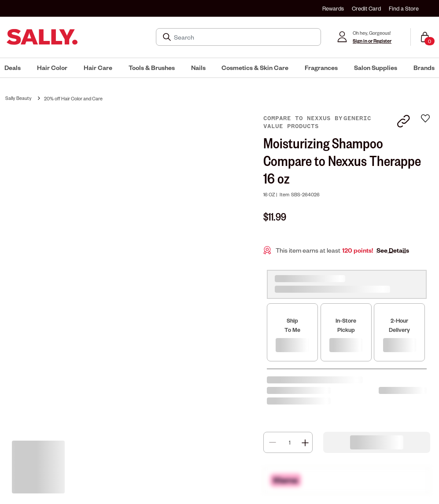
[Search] (245, 37)
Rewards (333, 8)
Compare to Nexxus (299, 118)
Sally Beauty (18, 98)
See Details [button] (393, 250)
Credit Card (366, 8)
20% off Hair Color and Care (73, 98)
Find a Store (404, 8)
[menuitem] (13, 68)
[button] (13, 68)
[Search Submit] (168, 37)
